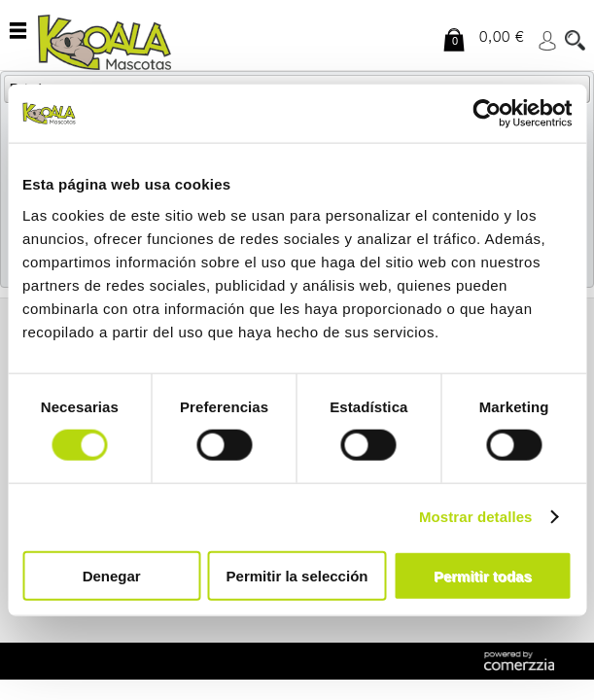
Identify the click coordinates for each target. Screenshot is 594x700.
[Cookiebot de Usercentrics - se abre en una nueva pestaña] (487, 114)
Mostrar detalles (476, 517)
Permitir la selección (297, 575)
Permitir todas (483, 575)
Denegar (112, 575)
